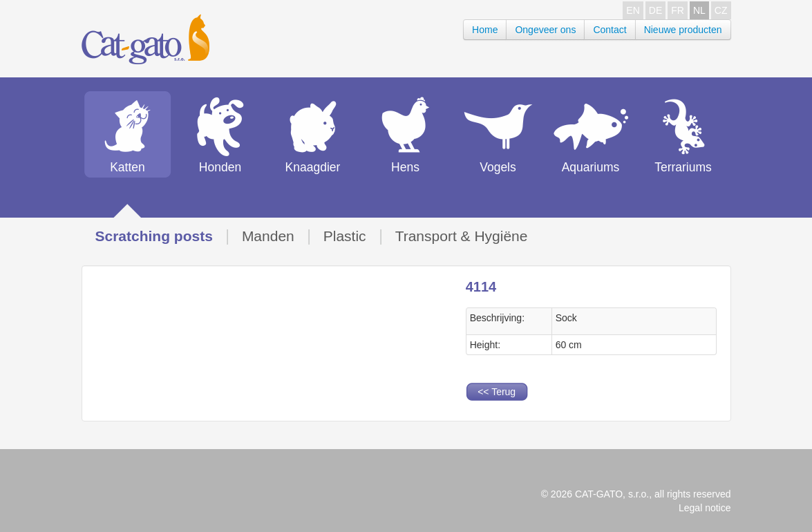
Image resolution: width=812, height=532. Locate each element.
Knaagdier (313, 167)
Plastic (345, 236)
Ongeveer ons (545, 30)
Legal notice (705, 508)
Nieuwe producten (683, 30)
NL (699, 10)
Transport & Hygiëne (462, 236)
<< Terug (497, 392)
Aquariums (591, 167)
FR (678, 10)
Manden (268, 236)
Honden (220, 167)
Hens (405, 167)
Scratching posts (154, 236)
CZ (721, 10)
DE (655, 10)
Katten (128, 167)
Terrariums (683, 167)
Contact (610, 30)
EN (633, 10)
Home (485, 30)
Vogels (498, 167)
